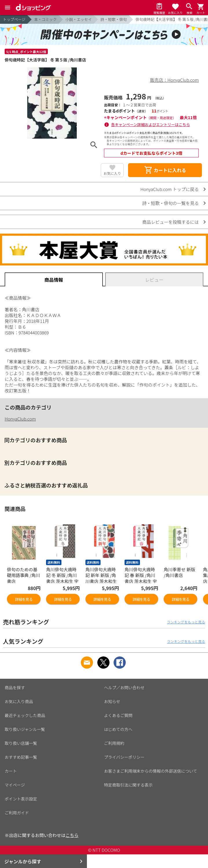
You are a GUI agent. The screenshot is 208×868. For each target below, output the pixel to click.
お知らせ (112, 701)
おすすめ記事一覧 (21, 757)
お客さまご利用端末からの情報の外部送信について (151, 771)
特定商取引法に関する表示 (128, 785)
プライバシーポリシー (124, 757)
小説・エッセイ (79, 19)
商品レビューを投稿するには (170, 222)
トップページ (14, 19)
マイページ (15, 785)
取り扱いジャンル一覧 (25, 729)
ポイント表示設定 (21, 799)
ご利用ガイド (17, 813)
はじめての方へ (118, 729)
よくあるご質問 (118, 715)
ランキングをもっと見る (186, 622)
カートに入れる (165, 170)
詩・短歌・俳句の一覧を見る (170, 203)
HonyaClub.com (20, 419)
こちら (72, 835)
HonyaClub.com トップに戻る (170, 189)
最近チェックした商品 (25, 715)
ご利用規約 (114, 743)
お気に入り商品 (19, 701)
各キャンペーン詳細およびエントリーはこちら (151, 124)
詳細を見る (24, 599)
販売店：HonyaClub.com (174, 80)
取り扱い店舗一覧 (21, 743)
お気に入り (112, 173)
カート (11, 771)
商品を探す (15, 687)
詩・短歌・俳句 (114, 19)
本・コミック (45, 19)
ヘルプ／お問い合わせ (124, 687)
